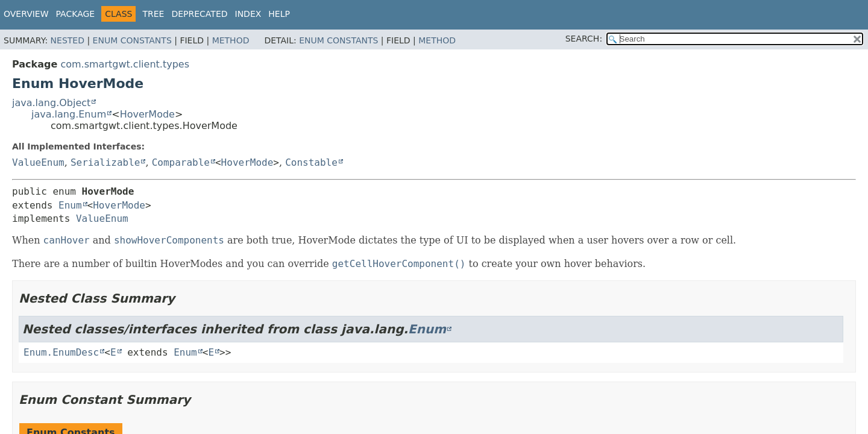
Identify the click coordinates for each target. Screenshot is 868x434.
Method (231, 40)
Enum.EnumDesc (61, 352)
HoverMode (147, 114)
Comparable (181, 162)
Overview (26, 14)
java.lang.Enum (69, 114)
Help (279, 14)
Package (76, 14)
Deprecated (199, 14)
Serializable (105, 162)
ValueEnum (38, 162)
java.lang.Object (51, 103)
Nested (68, 40)
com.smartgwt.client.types (125, 64)
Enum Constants (132, 40)
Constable (311, 162)
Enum (70, 205)
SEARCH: (584, 39)
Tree (153, 14)
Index (248, 14)
